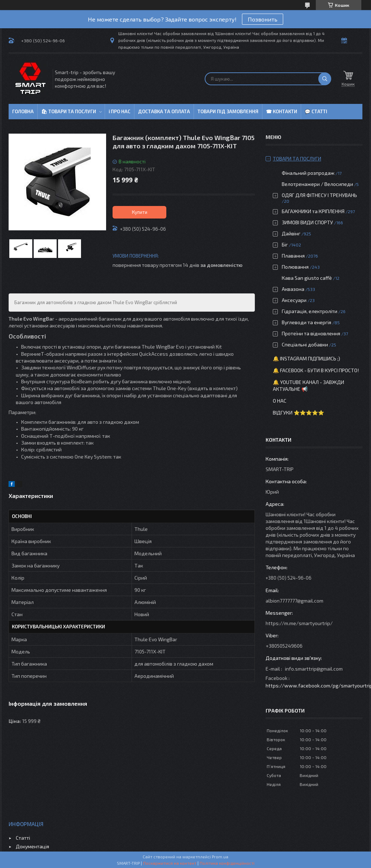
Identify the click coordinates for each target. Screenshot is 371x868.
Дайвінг (291, 233)
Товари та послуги (297, 159)
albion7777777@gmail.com (294, 601)
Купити (140, 212)
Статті (23, 838)
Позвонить (263, 19)
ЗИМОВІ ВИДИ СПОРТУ (307, 222)
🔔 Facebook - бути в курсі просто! (316, 370)
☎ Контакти (282, 111)
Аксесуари (294, 300)
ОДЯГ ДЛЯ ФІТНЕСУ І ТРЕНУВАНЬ (319, 195)
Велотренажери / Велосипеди (317, 184)
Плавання (293, 256)
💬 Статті (316, 111)
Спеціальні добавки (305, 344)
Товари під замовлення (228, 111)
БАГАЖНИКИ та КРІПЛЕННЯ (313, 211)
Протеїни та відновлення (311, 333)
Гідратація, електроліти (310, 311)
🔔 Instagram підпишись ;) (306, 358)
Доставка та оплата (164, 111)
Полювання (295, 267)
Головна (23, 111)
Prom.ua (220, 857)
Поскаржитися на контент (170, 863)
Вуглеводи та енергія (306, 322)
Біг (285, 244)
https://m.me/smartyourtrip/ (299, 623)
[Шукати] (325, 79)
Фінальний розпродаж (309, 173)
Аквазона (293, 289)
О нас (280, 401)
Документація (32, 846)
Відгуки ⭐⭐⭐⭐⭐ (298, 413)
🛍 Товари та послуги (69, 111)
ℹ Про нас (120, 111)
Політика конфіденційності (227, 863)
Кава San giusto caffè (307, 278)
